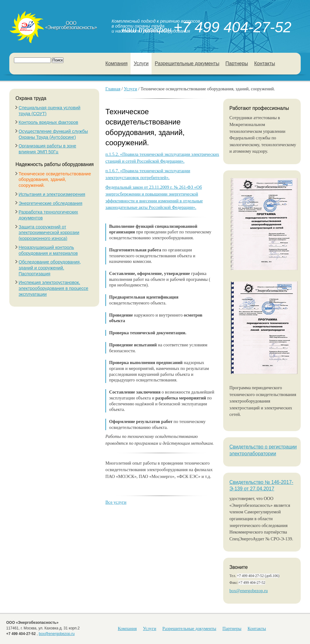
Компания (116, 63)
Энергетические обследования (50, 203)
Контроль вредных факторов (48, 122)
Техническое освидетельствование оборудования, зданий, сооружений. (55, 180)
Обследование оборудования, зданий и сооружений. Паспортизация (50, 268)
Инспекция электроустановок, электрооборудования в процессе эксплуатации (53, 288)
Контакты (265, 63)
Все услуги (116, 502)
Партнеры (237, 63)
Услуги (141, 63)
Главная (113, 89)
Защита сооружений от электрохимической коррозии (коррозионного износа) (49, 233)
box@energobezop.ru (249, 591)
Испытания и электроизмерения (52, 194)
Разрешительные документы (187, 63)
